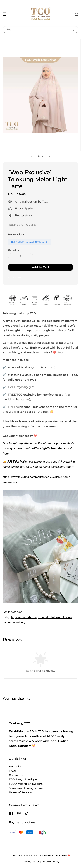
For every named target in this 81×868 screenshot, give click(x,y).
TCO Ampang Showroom (26, 784)
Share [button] (14, 278)
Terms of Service (20, 792)
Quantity (14, 250)
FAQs (13, 771)
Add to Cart (41, 267)
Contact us (16, 775)
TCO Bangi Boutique (23, 779)
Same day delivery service (27, 788)
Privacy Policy (31, 862)
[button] (4, 14)
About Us (15, 767)
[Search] (73, 29)
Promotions (16, 235)
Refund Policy (50, 862)
